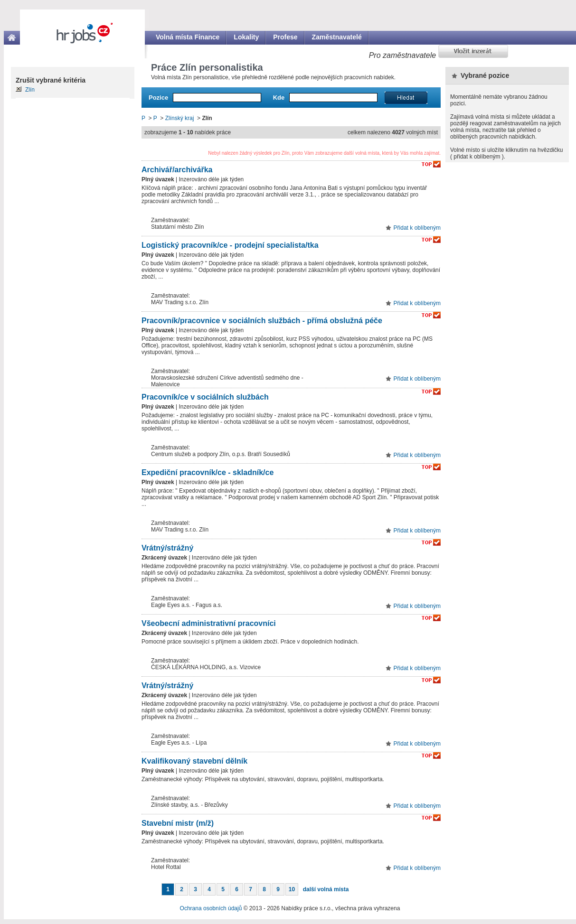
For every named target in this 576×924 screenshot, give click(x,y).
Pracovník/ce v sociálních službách (205, 397)
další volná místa (326, 889)
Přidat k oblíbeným (417, 228)
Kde (279, 98)
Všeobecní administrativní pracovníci (209, 623)
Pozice (158, 98)
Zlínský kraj (180, 118)
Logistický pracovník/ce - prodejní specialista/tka (230, 245)
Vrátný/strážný (167, 548)
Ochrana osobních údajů (211, 908)
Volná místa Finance (188, 37)
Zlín (30, 90)
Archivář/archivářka (177, 170)
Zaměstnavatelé (337, 37)
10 (292, 889)
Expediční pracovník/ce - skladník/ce (208, 472)
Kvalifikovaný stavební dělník (194, 761)
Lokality (246, 37)
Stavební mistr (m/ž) (178, 823)
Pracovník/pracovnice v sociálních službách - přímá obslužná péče (262, 321)
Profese (285, 37)
